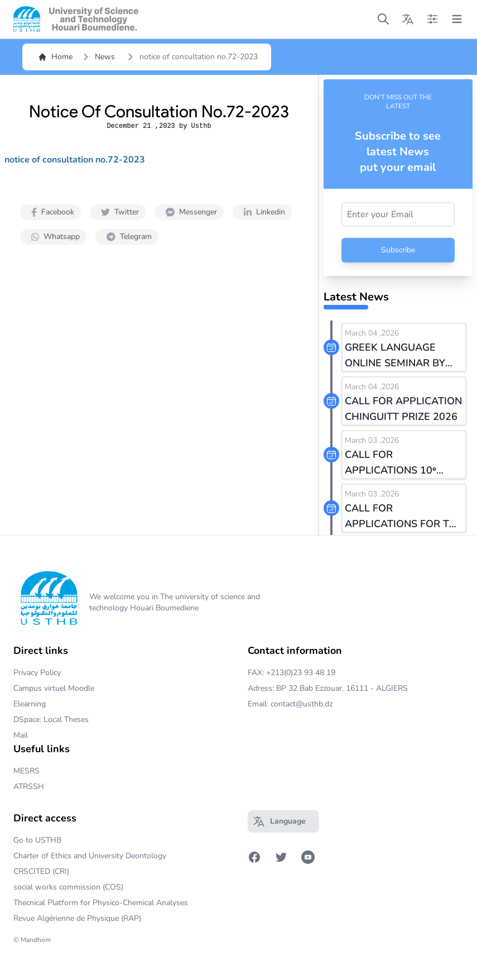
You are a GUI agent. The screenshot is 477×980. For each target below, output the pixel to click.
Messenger (189, 212)
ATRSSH (29, 787)
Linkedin (262, 212)
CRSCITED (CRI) (41, 871)
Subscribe (398, 250)
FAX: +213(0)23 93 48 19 (291, 673)
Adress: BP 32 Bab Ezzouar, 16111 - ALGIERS (328, 688)
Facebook (50, 212)
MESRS (26, 771)
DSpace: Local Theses (51, 720)
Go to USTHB (37, 840)
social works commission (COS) (68, 887)
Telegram (127, 236)
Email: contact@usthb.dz (290, 704)
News (105, 57)
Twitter (118, 212)
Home (55, 57)
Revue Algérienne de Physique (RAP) (77, 918)
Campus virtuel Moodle (54, 688)
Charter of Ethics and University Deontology (90, 856)
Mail (21, 735)
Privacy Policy (37, 673)
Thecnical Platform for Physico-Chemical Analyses (101, 903)
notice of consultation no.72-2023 (75, 160)
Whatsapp (53, 236)
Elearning (30, 704)
